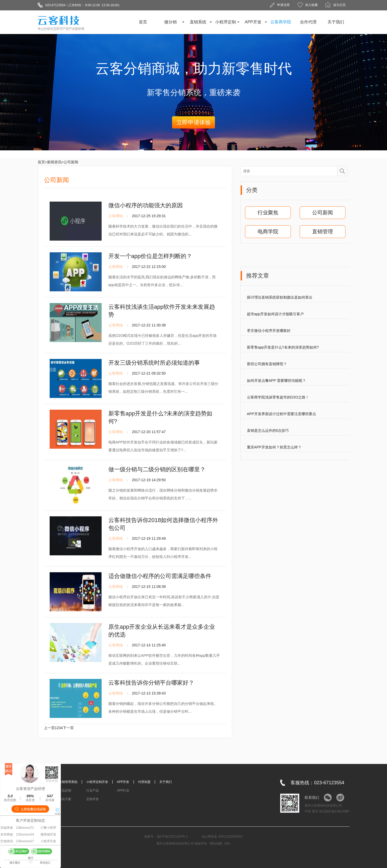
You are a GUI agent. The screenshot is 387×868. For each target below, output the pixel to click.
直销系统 (198, 22)
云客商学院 (281, 22)
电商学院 (268, 232)
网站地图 (216, 844)
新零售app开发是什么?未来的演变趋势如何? (283, 347)
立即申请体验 (194, 122)
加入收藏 (311, 5)
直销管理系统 (68, 782)
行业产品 (93, 790)
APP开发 (253, 22)
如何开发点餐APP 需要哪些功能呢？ (277, 381)
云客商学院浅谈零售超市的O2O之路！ (278, 397)
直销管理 (323, 232)
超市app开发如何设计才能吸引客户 (275, 314)
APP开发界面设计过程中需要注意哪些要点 (281, 414)
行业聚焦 (268, 213)
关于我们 (336, 22)
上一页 (49, 728)
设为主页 (339, 5)
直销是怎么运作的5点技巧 (268, 430)
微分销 (170, 22)
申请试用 (283, 5)
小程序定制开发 (97, 782)
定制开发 (93, 799)
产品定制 (65, 790)
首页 (143, 22)
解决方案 (65, 799)
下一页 (68, 728)
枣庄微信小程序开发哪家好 (269, 331)
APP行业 (123, 790)
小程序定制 (226, 22)
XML (227, 844)
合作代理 (308, 22)
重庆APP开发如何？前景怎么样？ (274, 447)
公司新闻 (323, 213)
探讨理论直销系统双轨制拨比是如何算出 (280, 297)
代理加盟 (144, 782)
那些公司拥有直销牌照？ (267, 364)
